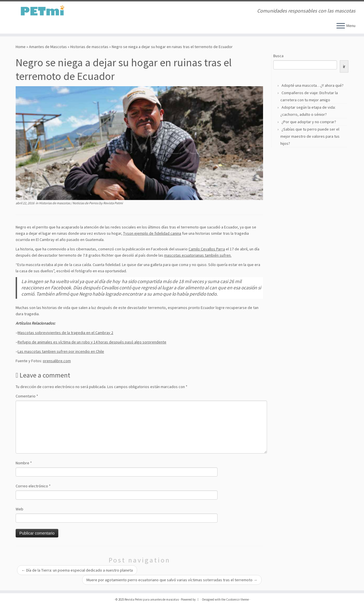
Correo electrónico (33, 486)
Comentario (27, 396)
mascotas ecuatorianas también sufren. (198, 255)
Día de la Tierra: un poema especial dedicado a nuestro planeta (77, 570)
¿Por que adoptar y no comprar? (309, 122)
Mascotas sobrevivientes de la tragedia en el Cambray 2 (65, 333)
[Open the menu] (341, 26)
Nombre (24, 463)
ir (344, 67)
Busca (278, 56)
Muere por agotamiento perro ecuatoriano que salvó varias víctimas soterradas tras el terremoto (172, 580)
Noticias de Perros (86, 203)
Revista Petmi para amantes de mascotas (152, 599)
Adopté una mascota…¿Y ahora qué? (313, 85)
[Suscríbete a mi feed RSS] (101, 11)
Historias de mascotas (89, 47)
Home (21, 47)
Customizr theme (237, 599)
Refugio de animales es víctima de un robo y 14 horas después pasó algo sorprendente (92, 342)
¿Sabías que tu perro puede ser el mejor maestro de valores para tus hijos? (310, 136)
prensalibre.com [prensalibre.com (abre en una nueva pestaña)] (57, 361)
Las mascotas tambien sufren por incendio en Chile (61, 351)
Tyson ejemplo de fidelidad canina (152, 233)
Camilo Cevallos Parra (207, 249)
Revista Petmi (113, 203)
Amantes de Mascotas (48, 47)
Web (19, 509)
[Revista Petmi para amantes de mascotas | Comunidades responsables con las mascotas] (42, 11)
